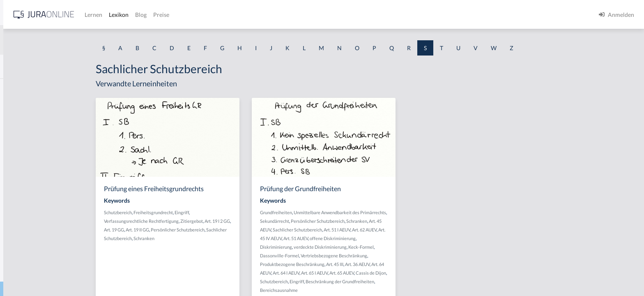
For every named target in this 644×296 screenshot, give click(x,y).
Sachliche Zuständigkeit (37, 272)
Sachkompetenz (26, 235)
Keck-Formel (425, 247)
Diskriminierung (340, 247)
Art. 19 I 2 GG (281, 221)
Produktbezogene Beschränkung (356, 264)
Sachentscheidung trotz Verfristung (52, 217)
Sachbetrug (21, 143)
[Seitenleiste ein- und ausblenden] (118, 13)
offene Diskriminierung (397, 238)
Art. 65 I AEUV (378, 273)
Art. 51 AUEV (360, 238)
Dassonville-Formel (344, 256)
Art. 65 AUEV (406, 273)
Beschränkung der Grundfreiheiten (404, 281)
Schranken (208, 238)
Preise (289, 15)
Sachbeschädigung (30, 124)
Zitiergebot (256, 221)
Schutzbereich (182, 212)
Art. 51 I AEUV (401, 230)
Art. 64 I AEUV (350, 273)
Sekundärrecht (339, 221)
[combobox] (66, 40)
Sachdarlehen (24, 161)
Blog (269, 15)
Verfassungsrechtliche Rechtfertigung (205, 221)
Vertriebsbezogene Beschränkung (398, 256)
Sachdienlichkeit (28, 180)
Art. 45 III (399, 264)
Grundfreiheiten (340, 212)
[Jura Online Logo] (172, 15)
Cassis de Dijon (435, 273)
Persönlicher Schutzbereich (242, 230)
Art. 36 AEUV (421, 264)
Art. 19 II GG (201, 230)
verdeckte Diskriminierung (384, 247)
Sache (14, 198)
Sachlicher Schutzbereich (361, 230)
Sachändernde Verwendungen (45, 106)
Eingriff (246, 212)
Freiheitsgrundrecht (217, 212)
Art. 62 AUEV (428, 230)
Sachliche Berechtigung (36, 254)
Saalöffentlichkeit (29, 87)
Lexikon (247, 15)
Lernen (222, 15)
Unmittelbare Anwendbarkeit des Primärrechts (404, 212)
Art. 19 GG (178, 230)
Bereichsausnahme (343, 290)
